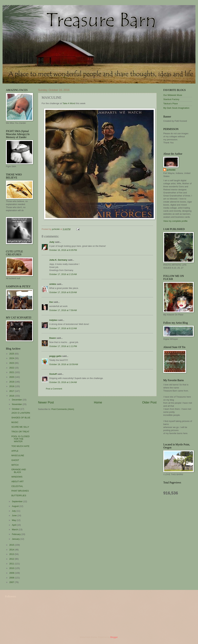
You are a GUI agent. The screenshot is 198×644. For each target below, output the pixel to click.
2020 (12, 377)
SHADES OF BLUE (21, 418)
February (16, 534)
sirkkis (53, 284)
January (16, 539)
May (14, 520)
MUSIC (15, 422)
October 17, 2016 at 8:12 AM (63, 328)
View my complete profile (175, 221)
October (16, 409)
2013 (12, 554)
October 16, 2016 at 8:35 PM (63, 250)
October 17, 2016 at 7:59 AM (63, 310)
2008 (12, 578)
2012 (12, 559)
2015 (12, 545)
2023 (12, 363)
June (15, 515)
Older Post (149, 402)
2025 (12, 354)
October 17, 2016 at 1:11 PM (63, 346)
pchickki (171, 170)
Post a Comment (54, 389)
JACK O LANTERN (21, 413)
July (14, 511)
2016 (12, 396)
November (17, 404)
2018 (12, 386)
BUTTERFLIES (19, 496)
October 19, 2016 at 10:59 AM (64, 364)
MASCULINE (18, 455)
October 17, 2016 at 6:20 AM (63, 292)
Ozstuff (53, 374)
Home (98, 402)
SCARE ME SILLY (20, 427)
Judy (52, 242)
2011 (12, 564)
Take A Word (69, 103)
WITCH (15, 465)
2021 (12, 372)
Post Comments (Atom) (63, 409)
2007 (12, 582)
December (17, 400)
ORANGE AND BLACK (19, 471)
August (16, 506)
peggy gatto (55, 356)
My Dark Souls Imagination (176, 108)
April (14, 525)
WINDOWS (17, 477)
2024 (12, 358)
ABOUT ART (18, 481)
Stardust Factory (171, 99)
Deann (53, 338)
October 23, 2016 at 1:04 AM (63, 382)
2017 (12, 391)
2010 (12, 568)
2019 (12, 382)
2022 (12, 368)
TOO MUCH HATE (20, 446)
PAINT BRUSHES (20, 491)
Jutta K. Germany (58, 260)
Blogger (114, 637)
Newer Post (46, 402)
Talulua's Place (170, 104)
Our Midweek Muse (173, 95)
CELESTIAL (17, 486)
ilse (51, 302)
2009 (12, 573)
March (15, 529)
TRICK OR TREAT (20, 432)
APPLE (15, 451)
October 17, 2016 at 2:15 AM (63, 274)
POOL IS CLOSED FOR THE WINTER (20, 439)
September (18, 501)
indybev (53, 320)
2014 (12, 550)
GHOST (15, 460)
